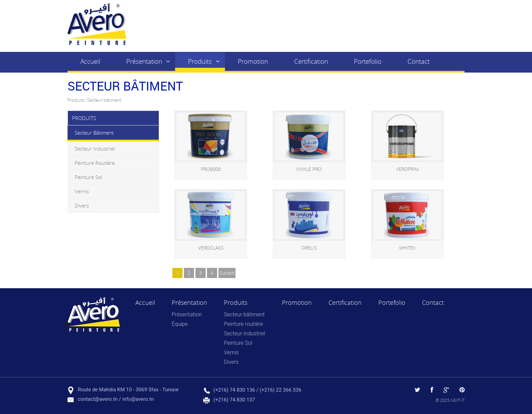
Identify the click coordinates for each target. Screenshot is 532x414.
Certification (311, 61)
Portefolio (368, 61)
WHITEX (407, 248)
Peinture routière (95, 163)
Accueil (90, 61)
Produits (200, 61)
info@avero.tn (138, 399)
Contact (419, 61)
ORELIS (309, 248)
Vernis (82, 191)
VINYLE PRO (309, 169)
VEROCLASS (211, 248)
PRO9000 (211, 169)
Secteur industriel (95, 149)
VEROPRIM (407, 169)
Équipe (180, 324)
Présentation (144, 61)
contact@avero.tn (98, 399)
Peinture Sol (88, 177)
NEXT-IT (458, 400)
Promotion (253, 61)
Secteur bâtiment (104, 100)
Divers (82, 205)
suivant (227, 273)
